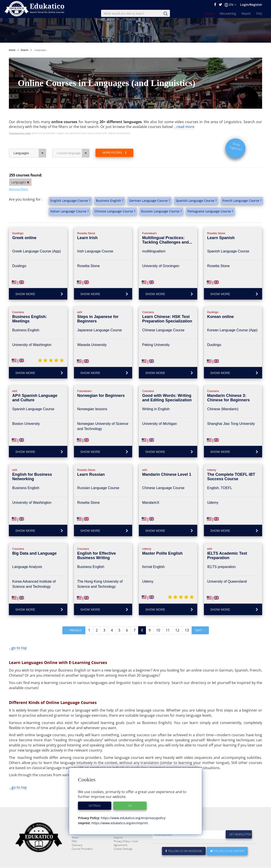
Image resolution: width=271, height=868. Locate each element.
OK (130, 806)
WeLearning (228, 13)
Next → (200, 620)
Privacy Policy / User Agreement (126, 843)
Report (246, 13)
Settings (95, 806)
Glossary (77, 845)
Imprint (118, 838)
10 (158, 620)
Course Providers (82, 849)
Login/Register (251, 5)
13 (187, 620)
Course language (73, 143)
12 (177, 620)
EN (230, 5)
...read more (184, 116)
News (75, 838)
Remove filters (18, 179)
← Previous (74, 620)
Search (209, 13)
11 (168, 620)
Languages (30, 143)
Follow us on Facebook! (184, 851)
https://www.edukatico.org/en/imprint (119, 823)
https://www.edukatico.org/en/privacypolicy (133, 818)
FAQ (259, 13)
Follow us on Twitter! (227, 851)
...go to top (18, 637)
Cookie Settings (123, 849)
